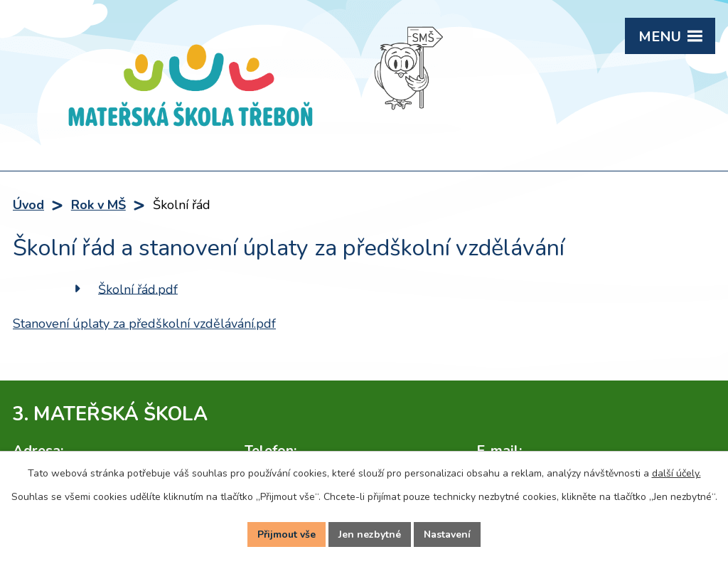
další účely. (676, 473)
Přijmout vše (287, 534)
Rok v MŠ (98, 205)
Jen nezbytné (370, 534)
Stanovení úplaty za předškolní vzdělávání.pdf (144, 324)
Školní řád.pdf (138, 289)
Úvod (28, 205)
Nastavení (447, 534)
